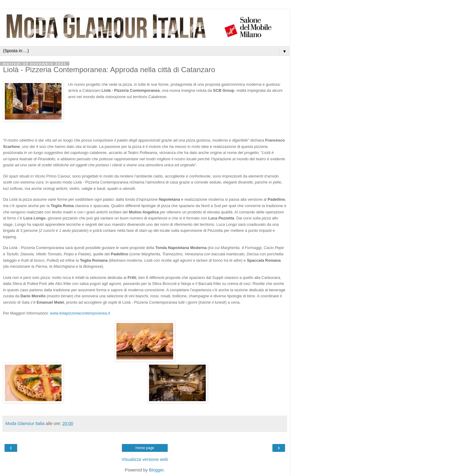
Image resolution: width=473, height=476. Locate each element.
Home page (145, 448)
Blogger (156, 470)
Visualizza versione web (145, 459)
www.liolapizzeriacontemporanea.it (80, 313)
